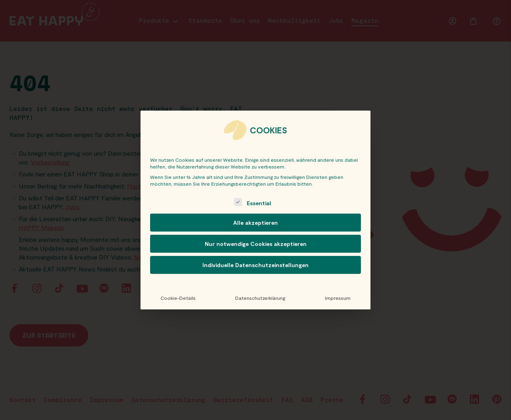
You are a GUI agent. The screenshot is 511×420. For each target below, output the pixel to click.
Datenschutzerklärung (260, 298)
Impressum (338, 298)
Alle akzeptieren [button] (255, 223)
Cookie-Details (178, 298)
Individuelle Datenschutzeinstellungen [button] (255, 265)
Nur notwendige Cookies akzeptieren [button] (256, 244)
